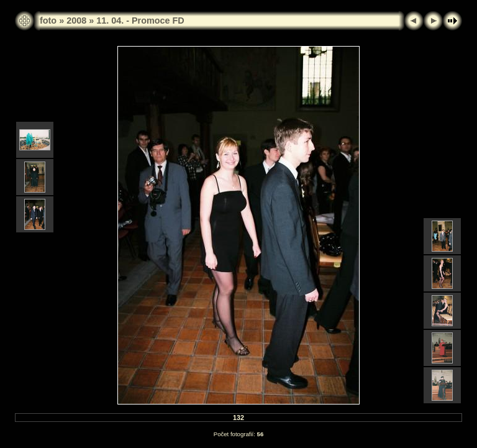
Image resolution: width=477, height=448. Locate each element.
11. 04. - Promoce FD (140, 21)
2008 (76, 21)
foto (48, 21)
